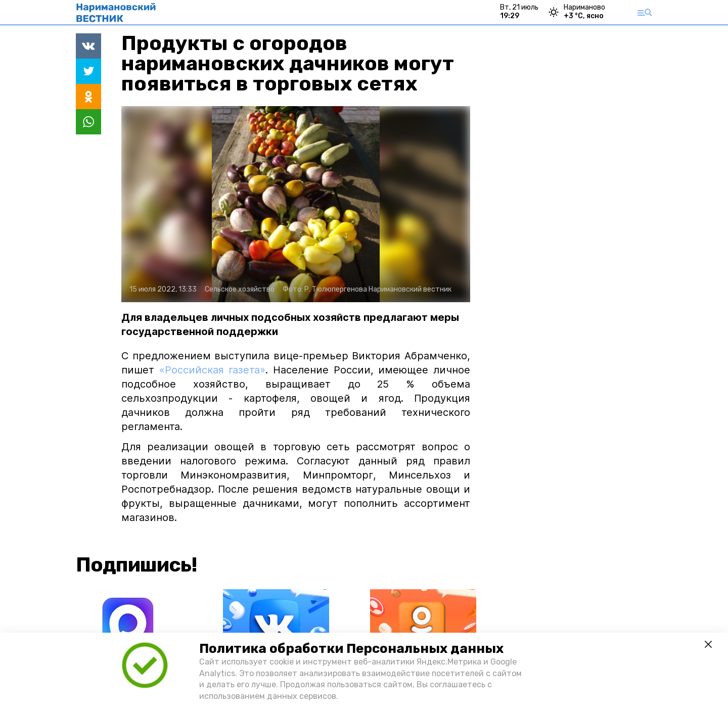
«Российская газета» (213, 370)
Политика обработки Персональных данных (351, 649)
